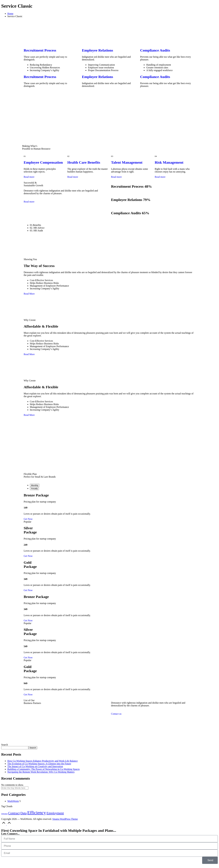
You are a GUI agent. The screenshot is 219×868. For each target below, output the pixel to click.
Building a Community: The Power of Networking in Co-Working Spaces (44, 769)
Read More (29, 294)
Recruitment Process (40, 50)
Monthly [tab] (35, 485)
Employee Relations (97, 50)
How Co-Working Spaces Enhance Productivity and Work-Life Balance (43, 761)
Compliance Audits (155, 50)
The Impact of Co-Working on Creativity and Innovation (35, 766)
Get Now (28, 519)
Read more (29, 177)
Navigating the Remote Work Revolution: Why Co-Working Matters (41, 772)
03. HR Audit (36, 231)
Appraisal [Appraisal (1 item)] (4, 814)
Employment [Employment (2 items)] (55, 813)
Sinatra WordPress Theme (65, 819)
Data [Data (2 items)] (24, 813)
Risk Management (169, 162)
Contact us (116, 714)
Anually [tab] (34, 489)
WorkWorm (13, 801)
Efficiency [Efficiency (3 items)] (37, 813)
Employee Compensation (43, 162)
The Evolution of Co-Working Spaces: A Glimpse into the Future (39, 764)
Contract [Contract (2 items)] (14, 813)
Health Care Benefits (84, 162)
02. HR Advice (37, 228)
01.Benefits (35, 225)
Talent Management (127, 162)
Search (5, 745)
